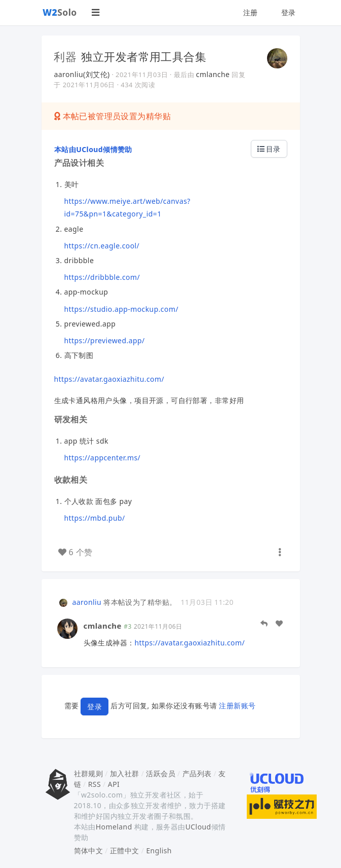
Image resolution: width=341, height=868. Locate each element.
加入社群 (125, 773)
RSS (94, 784)
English (159, 851)
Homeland (114, 827)
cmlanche (213, 74)
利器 (66, 56)
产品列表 (197, 773)
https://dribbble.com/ (102, 277)
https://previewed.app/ (105, 340)
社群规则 (89, 773)
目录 (269, 149)
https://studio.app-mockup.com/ (122, 309)
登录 (289, 12)
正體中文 (125, 851)
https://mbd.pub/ (95, 518)
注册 (251, 12)
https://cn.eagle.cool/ (102, 246)
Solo (60, 12)
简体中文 (89, 851)
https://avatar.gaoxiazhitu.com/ (109, 379)
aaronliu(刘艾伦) (82, 74)
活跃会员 (161, 773)
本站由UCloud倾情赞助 (93, 149)
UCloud (198, 827)
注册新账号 (237, 706)
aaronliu (87, 602)
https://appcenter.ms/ (103, 458)
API (114, 784)
